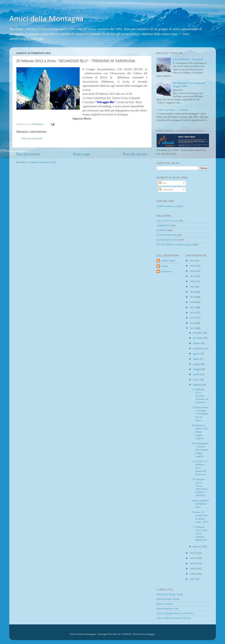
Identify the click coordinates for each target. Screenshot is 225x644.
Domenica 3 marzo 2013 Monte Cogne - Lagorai (200, 432)
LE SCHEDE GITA (167, 240)
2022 (193, 281)
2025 (193, 266)
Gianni (164, 266)
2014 (193, 323)
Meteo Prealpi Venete (168, 599)
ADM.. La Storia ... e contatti (172, 110)
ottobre (197, 343)
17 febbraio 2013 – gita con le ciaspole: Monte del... (200, 533)
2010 (193, 563)
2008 (193, 574)
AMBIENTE (164, 225)
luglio (196, 359)
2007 (193, 579)
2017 (193, 307)
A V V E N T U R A (167, 221)
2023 (193, 276)
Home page (82, 154)
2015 (193, 318)
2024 (193, 271)
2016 (193, 313)
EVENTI (161, 230)
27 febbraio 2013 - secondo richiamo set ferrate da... (200, 396)
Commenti (166, 189)
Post (163, 183)
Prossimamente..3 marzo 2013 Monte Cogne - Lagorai (201, 450)
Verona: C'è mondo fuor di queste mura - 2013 (200, 517)
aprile (196, 374)
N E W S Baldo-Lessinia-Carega (174, 244)
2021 (193, 287)
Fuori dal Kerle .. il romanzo (188, 59)
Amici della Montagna (46, 19)
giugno (197, 364)
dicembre (198, 333)
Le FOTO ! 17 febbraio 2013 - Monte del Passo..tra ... (200, 468)
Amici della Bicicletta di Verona (174, 618)
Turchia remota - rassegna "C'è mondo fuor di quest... (200, 414)
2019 (193, 297)
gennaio (198, 546)
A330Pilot (126, 634)
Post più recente (28, 154)
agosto (197, 353)
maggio (197, 369)
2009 (193, 569)
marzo (197, 380)
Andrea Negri (168, 260)
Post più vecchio (135, 154)
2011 (193, 558)
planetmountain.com (168, 608)
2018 (193, 302)
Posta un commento (32, 138)
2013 (193, 328)
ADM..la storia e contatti (170, 206)
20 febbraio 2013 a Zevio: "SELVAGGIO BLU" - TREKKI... (200, 487)
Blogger (150, 634)
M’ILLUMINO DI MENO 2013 (201, 504)
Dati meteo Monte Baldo (170, 594)
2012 (193, 553)
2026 (193, 260)
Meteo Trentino (165, 604)
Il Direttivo (166, 271)
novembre (199, 338)
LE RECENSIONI (166, 235)
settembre (199, 348)
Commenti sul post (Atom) (42, 162)
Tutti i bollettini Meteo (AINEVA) (175, 613)
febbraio (198, 385)
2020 (193, 292)
